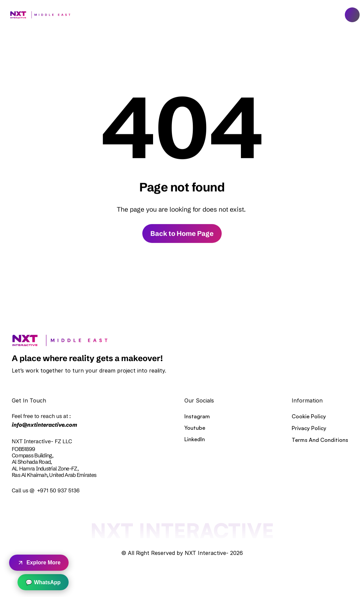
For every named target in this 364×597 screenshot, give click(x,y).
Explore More (39, 563)
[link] (58, 340)
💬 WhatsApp (43, 582)
